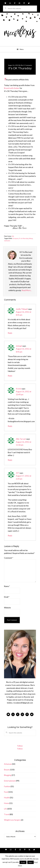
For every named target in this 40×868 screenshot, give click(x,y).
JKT (18, 473)
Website (7, 608)
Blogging (8, 775)
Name (7, 586)
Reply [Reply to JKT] (10, 536)
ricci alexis (20, 33)
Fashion (7, 786)
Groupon (15, 238)
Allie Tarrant (21, 439)
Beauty (7, 770)
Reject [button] (31, 862)
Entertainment (10, 781)
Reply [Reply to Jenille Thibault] (10, 333)
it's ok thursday (24, 238)
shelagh (19, 346)
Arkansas (8, 764)
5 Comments (28, 65)
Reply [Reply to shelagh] (10, 376)
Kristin (19, 389)
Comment (9, 558)
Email (7, 597)
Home (7, 803)
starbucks (7, 241)
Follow (20, 746)
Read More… (27, 290)
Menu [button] (22, 49)
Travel (7, 814)
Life (13, 236)
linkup (31, 238)
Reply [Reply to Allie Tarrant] (10, 460)
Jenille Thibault (22, 309)
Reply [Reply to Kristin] (10, 426)
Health (7, 798)
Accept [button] (23, 862)
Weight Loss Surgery (12, 820)
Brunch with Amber (12, 88)
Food (6, 792)
